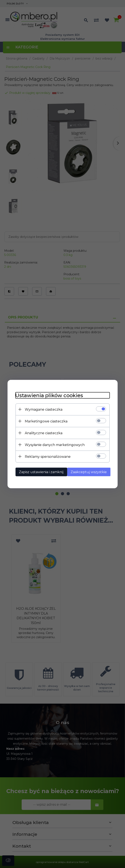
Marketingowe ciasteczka (45, 421)
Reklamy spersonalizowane (47, 456)
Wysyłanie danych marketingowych (54, 445)
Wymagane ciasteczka (43, 409)
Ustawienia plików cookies (48, 395)
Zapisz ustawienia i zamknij (40, 472)
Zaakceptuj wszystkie (89, 472)
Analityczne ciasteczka (43, 433)
